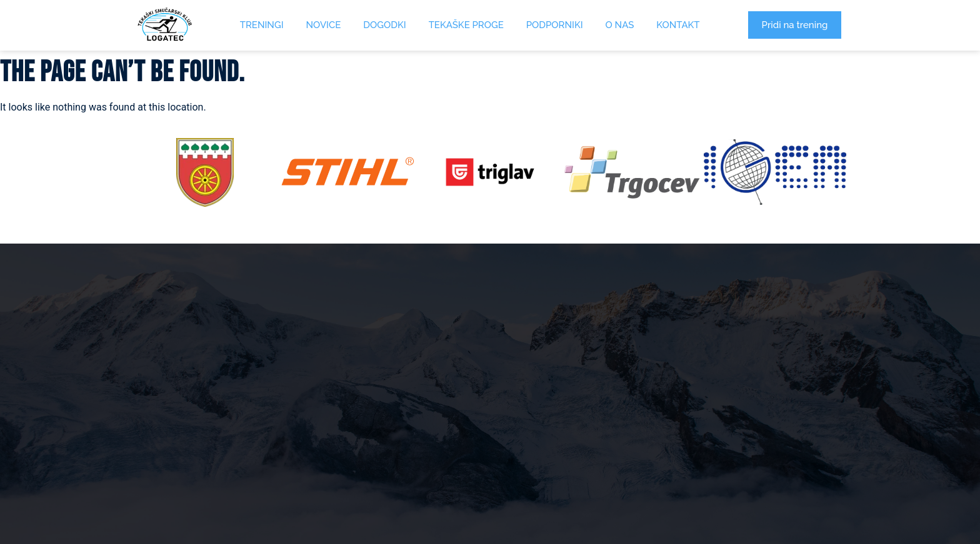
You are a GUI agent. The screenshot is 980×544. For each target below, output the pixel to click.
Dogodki (384, 25)
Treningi (262, 25)
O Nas (620, 25)
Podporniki (555, 25)
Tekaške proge (466, 25)
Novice (324, 25)
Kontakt (678, 25)
